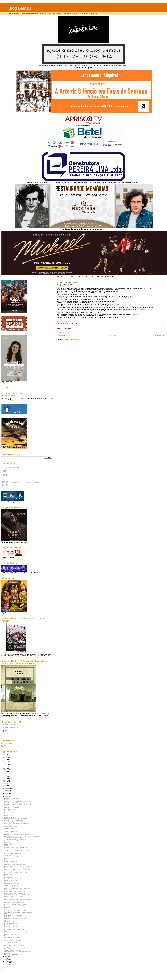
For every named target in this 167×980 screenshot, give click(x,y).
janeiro (7, 963)
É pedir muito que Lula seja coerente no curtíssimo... (18, 920)
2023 (5, 759)
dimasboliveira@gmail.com (10, 728)
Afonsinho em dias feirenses (11, 944)
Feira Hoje (4, 477)
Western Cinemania (7, 487)
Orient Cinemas (6, 484)
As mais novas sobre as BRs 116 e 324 (14, 896)
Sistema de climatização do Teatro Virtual (15, 893)
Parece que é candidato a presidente (14, 871)
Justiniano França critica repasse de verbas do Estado (18, 801)
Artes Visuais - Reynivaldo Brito (10, 467)
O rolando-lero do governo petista (13, 854)
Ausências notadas (9, 953)
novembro (8, 789)
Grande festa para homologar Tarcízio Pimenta (16, 873)
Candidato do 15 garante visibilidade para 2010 (16, 918)
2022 (5, 761)
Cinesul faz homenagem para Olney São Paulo (16, 906)
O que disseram (65, 285)
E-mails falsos (8, 907)
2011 (5, 780)
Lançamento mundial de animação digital (15, 930)
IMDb (3, 479)
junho (6, 797)
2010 (5, 782)
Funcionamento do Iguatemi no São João (15, 945)
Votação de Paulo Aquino (11, 825)
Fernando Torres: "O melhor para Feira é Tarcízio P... (18, 835)
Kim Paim (4, 480)
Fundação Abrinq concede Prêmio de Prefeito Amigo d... (18, 866)
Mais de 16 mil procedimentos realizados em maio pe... (18, 888)
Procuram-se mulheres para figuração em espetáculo (18, 805)
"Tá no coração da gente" (11, 827)
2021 (5, 763)
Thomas (6, 746)
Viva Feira (4, 486)
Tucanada (7, 887)
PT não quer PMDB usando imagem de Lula (15, 847)
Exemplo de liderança (10, 812)
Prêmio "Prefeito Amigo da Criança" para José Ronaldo (18, 899)
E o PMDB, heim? (9, 917)
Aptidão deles (8, 898)
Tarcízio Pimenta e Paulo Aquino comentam (15, 857)
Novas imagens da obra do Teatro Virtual (15, 892)
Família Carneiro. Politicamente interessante (16, 903)
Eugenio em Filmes (7, 474)
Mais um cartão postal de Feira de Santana (15, 865)
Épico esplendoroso (9, 858)
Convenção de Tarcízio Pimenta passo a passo (16, 819)
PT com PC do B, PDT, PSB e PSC (13, 955)
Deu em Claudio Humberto (11, 923)
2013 (5, 777)
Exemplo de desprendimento (12, 884)
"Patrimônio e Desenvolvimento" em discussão (16, 879)
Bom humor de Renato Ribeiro (12, 861)
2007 (5, 964)
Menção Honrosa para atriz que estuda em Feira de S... (18, 904)
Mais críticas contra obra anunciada (13, 915)
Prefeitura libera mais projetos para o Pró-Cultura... (17, 868)
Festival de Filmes (8, 395)
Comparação (8, 855)
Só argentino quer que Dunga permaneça (15, 947)
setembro (7, 792)
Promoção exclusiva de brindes (12, 803)
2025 (5, 756)
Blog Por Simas (6, 470)
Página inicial (112, 335)
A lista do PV (8, 909)
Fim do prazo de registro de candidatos (14, 814)
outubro (7, 790)
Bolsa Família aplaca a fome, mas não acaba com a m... (19, 852)
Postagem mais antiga (159, 335)
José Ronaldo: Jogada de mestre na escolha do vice (18, 863)
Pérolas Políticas (9, 816)
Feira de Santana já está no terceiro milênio (15, 926)
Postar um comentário (63, 332)
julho (6, 795)
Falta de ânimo (8, 842)
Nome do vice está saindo (11, 809)
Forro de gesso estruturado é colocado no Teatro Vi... (18, 895)
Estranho (7, 846)
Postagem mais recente (65, 335)
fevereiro (7, 961)
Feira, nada (7, 860)
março (7, 960)
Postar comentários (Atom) (71, 339)
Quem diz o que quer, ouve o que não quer (15, 911)
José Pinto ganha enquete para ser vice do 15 (16, 933)
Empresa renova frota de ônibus (12, 798)
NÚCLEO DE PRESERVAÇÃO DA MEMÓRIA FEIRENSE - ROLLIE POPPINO (23, 483)
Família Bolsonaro (6, 476)
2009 (5, 784)
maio (6, 956)
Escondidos (7, 949)
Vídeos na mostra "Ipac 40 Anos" (13, 841)
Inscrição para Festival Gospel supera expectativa (17, 869)
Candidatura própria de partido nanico (14, 849)
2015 (5, 773)
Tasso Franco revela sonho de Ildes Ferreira (15, 901)
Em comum (7, 931)
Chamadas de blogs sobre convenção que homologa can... (19, 822)
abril (6, 958)
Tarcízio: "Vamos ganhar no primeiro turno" (15, 839)
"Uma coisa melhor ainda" (11, 942)
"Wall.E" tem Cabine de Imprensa (13, 950)
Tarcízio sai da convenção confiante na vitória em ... (17, 838)
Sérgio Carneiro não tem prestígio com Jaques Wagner (18, 912)
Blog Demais (20, 8)
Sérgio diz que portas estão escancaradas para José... (18, 952)
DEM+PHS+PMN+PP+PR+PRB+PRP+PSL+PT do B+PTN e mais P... (22, 836)
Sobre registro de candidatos (12, 808)
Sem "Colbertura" (9, 876)
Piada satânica (8, 939)
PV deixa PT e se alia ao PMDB (12, 937)
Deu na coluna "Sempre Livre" (12, 877)
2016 (5, 772)
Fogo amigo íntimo (9, 817)
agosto (7, 793)
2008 (5, 785)
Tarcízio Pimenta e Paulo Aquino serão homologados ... (18, 850)
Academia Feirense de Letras (10, 466)
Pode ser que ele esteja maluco (12, 934)
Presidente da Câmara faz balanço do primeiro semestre (19, 800)
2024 (5, 758)
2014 (5, 775)
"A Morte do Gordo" (9, 890)
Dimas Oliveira (8, 743)
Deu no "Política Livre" (10, 811)
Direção (6, 914)
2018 (5, 768)
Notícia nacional (8, 874)
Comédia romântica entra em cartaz (13, 928)
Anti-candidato (8, 882)
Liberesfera (5, 481)
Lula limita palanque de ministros (13, 941)
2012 (5, 778)
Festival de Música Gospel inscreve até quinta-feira (17, 925)
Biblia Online (5, 469)
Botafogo (4, 472)
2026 (5, 754)
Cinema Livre (5, 473)
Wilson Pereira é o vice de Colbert (13, 806)
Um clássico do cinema (10, 922)
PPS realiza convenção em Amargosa (14, 820)
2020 (5, 765)
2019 (5, 766)
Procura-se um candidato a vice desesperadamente (17, 823)
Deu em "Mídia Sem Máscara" (12, 880)
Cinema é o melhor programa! (12, 885)
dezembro (8, 787)
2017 (5, 770)
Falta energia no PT (9, 844)
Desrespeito (7, 936)
